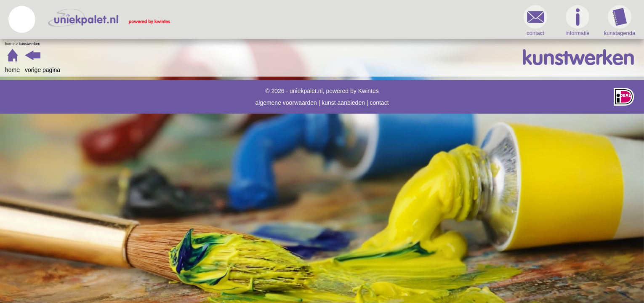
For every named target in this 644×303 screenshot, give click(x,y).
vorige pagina (184, 70)
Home (152, 44)
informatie (435, 21)
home (154, 70)
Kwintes (369, 91)
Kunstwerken (172, 44)
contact (394, 21)
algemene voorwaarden (286, 103)
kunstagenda (478, 21)
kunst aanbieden (343, 103)
